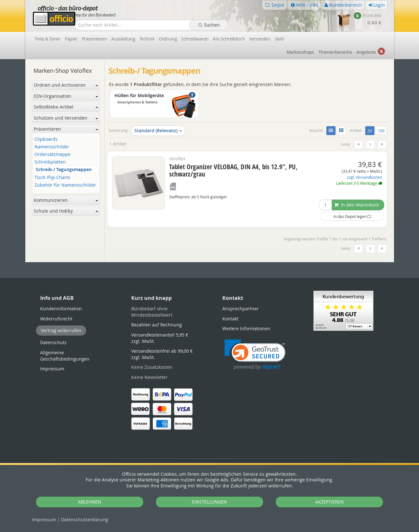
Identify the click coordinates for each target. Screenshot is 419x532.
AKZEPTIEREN (330, 502)
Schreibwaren (195, 39)
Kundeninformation (61, 309)
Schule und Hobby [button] (66, 211)
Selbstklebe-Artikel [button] (66, 107)
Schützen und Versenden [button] (66, 118)
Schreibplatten (50, 162)
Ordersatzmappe (52, 155)
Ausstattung (123, 39)
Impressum (44, 520)
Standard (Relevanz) (158, 130)
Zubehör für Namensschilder (65, 185)
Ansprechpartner (240, 309)
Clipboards (46, 139)
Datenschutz (85, 520)
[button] (255, 355)
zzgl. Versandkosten (364, 177)
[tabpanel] (210, 262)
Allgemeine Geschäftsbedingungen (65, 356)
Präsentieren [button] (66, 129)
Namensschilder (52, 147)
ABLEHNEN (90, 502)
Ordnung (168, 39)
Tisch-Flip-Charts (52, 178)
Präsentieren (94, 39)
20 (371, 130)
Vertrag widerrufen (61, 330)
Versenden (260, 39)
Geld (279, 39)
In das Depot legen (352, 216)
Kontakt (230, 319)
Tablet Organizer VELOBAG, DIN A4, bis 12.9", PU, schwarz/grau (233, 170)
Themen (335, 52)
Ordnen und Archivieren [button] (66, 85)
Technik (147, 39)
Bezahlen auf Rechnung (157, 325)
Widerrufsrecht (56, 319)
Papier (71, 39)
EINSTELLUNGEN (209, 502)
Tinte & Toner (48, 39)
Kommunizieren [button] (66, 200)
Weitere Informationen (246, 328)
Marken (300, 52)
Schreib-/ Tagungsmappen (64, 170)
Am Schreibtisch (229, 39)
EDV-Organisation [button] (66, 96)
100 (381, 131)
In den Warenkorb (357, 205)
